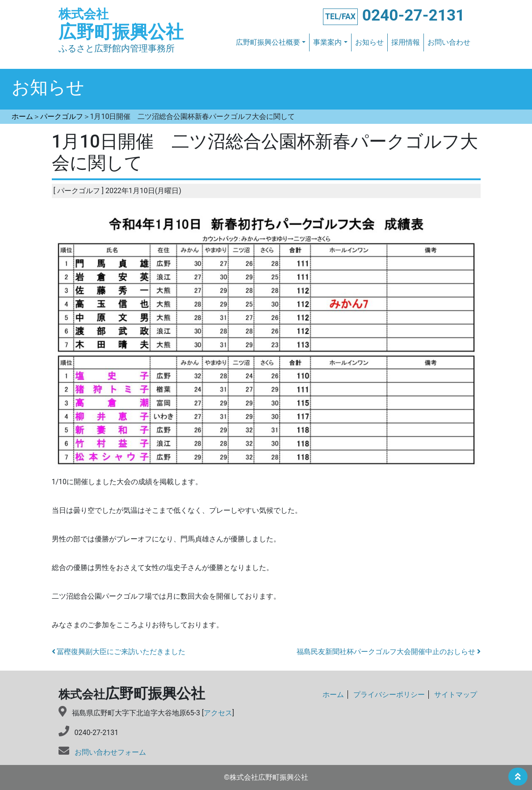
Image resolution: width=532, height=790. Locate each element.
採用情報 (406, 42)
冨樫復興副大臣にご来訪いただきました (119, 652)
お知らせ (369, 42)
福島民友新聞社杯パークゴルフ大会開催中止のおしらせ (389, 652)
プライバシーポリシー (389, 695)
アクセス (218, 713)
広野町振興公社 (121, 25)
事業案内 (327, 42)
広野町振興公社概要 (268, 42)
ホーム (333, 695)
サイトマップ (456, 695)
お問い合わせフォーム (110, 752)
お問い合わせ (449, 42)
